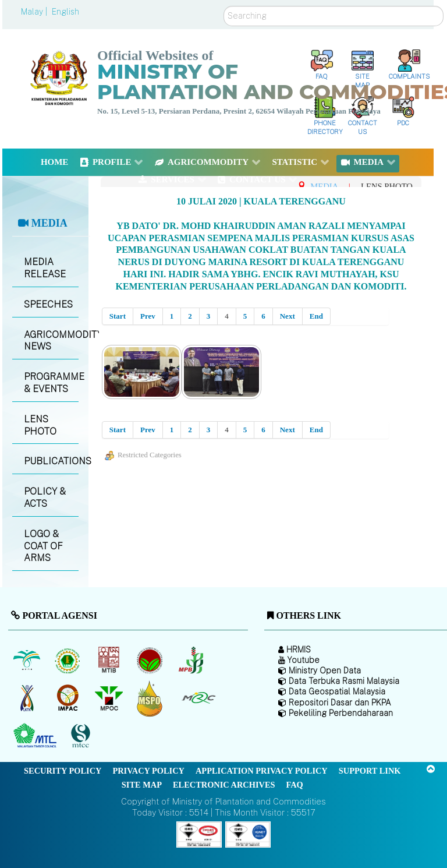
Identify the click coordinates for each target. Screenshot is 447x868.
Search (224, 6)
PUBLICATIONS (51, 461)
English (65, 12)
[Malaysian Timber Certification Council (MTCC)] (82, 736)
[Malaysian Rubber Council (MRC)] (198, 698)
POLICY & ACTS (45, 497)
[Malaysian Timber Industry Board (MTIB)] (110, 661)
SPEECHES (48, 304)
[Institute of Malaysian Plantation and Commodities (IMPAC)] (69, 698)
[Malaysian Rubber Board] (69, 661)
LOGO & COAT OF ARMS (43, 546)
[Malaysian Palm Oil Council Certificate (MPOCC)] (151, 698)
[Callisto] (199, 833)
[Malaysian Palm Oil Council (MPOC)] (110, 698)
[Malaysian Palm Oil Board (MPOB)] (28, 661)
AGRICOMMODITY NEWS (51, 341)
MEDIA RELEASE (45, 268)
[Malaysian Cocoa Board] (151, 661)
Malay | (35, 12)
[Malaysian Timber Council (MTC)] (36, 736)
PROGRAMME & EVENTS (51, 383)
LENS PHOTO (40, 425)
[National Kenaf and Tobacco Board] (28, 698)
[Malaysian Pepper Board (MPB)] (192, 661)
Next (288, 316)
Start (118, 316)
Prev (148, 316)
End (316, 316)
